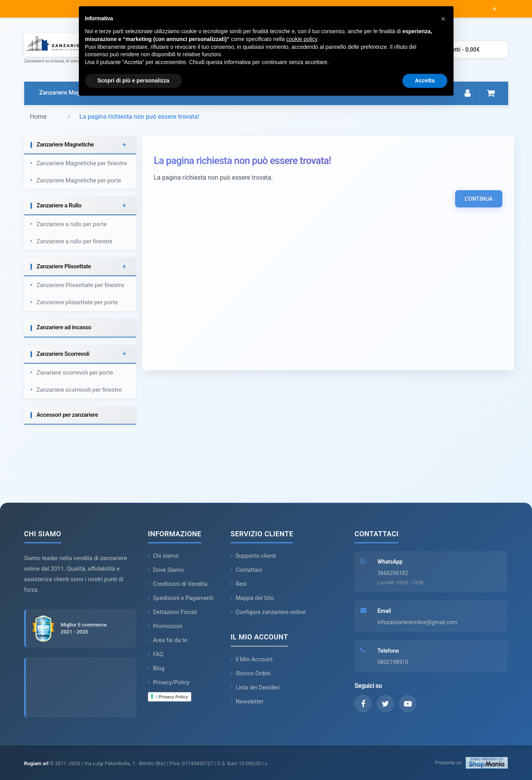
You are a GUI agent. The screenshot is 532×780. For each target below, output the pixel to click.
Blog (156, 669)
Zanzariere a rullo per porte (72, 225)
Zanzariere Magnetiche (69, 93)
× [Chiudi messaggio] (494, 9)
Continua (479, 199)
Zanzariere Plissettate (64, 267)
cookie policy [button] (302, 39)
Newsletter (247, 702)
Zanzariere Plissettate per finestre (80, 286)
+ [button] (124, 145)
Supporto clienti (254, 556)
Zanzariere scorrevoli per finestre (79, 390)
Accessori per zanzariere (68, 415)
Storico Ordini (251, 674)
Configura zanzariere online (269, 612)
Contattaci (247, 570)
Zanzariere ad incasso (64, 328)
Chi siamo (164, 556)
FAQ (156, 655)
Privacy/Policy (169, 683)
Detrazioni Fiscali (173, 612)
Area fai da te (168, 641)
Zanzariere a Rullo (59, 206)
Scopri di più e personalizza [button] (133, 80)
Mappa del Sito (253, 598)
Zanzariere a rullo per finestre (75, 242)
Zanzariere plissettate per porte (77, 303)
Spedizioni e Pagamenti (181, 598)
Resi (239, 584)
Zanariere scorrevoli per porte (75, 373)
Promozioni (165, 626)
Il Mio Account (252, 660)
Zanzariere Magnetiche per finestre (82, 164)
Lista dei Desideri (255, 688)
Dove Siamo (166, 570)
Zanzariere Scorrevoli (63, 354)
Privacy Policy (172, 697)
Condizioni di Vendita (178, 584)
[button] (443, 19)
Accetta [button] (425, 80)
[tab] (80, 145)
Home (38, 117)
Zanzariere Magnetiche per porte (79, 181)
